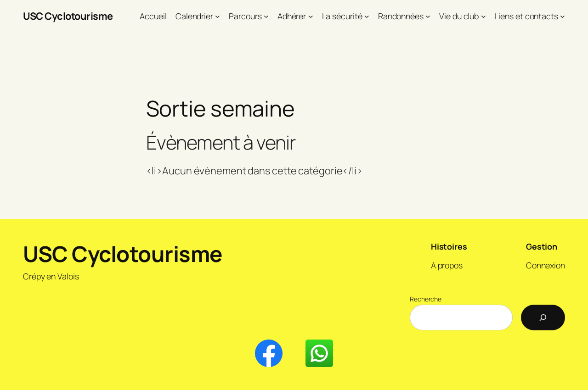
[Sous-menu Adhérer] (311, 16)
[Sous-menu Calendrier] (218, 16)
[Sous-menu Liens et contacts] (563, 16)
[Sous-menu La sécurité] (367, 16)
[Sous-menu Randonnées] (428, 16)
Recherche (426, 299)
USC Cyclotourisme (68, 16)
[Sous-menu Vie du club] (483, 16)
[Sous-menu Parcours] (266, 16)
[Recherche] (543, 318)
